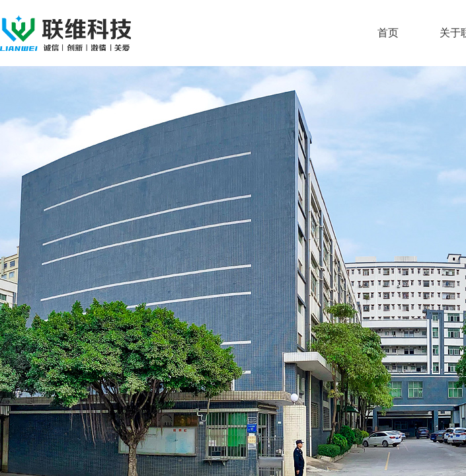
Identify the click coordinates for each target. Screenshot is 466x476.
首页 (388, 33)
